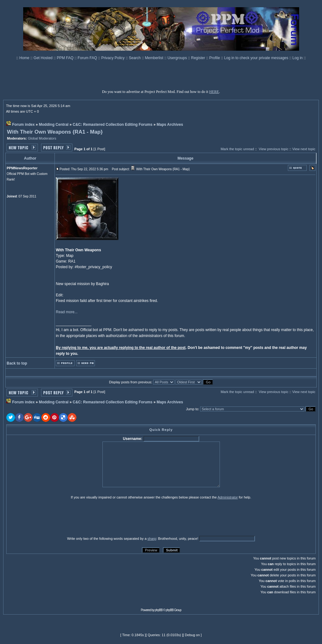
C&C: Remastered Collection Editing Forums (113, 125)
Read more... (67, 312)
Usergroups (178, 58)
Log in (298, 58)
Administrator (228, 497)
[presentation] (55, 518)
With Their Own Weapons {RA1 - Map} (55, 132)
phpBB (159, 610)
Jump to (192, 409)
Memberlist (155, 58)
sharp (152, 539)
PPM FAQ (66, 58)
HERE (214, 92)
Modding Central (54, 125)
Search (135, 58)
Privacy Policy (113, 58)
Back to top (17, 363)
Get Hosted (44, 58)
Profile (215, 58)
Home (25, 58)
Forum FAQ (88, 58)
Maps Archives (170, 125)
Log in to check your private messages (257, 58)
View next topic (304, 149)
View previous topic (274, 149)
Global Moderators (42, 138)
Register (199, 58)
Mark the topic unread (237, 149)
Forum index (23, 125)
